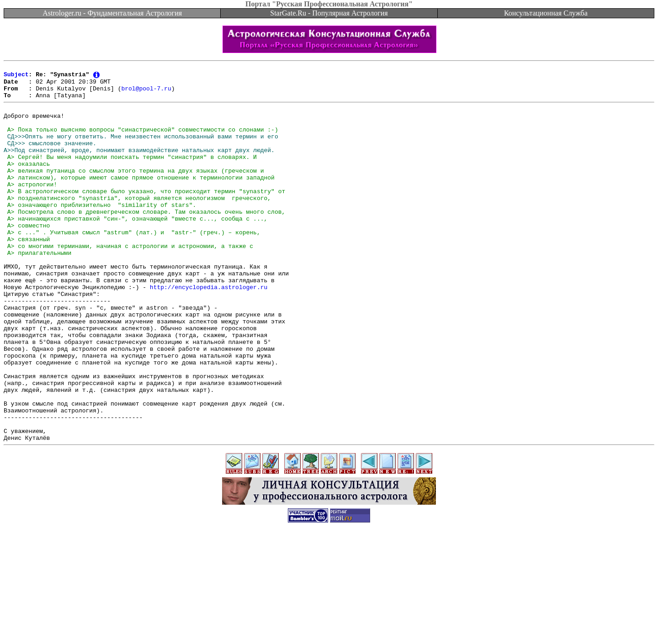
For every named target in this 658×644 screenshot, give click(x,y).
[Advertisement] (329, 623)
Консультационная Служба (546, 13)
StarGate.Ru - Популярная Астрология (329, 13)
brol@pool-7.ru (146, 93)
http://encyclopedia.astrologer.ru (209, 330)
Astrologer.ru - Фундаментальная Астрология (112, 13)
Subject (16, 77)
